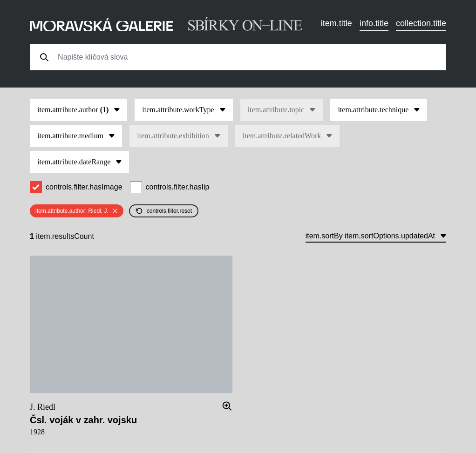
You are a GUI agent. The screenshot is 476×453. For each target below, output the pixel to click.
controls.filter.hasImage (84, 187)
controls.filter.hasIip (178, 187)
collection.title (421, 23)
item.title (337, 23)
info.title (374, 23)
